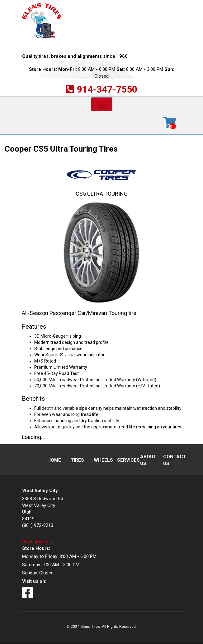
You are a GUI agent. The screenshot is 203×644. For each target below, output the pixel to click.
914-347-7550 (107, 89)
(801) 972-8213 (38, 525)
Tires (77, 460)
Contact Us (169, 460)
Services (123, 460)
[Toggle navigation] (102, 104)
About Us (146, 460)
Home (54, 460)
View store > (35, 542)
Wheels (100, 460)
